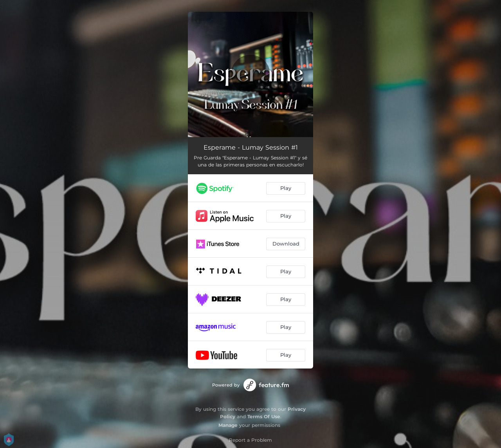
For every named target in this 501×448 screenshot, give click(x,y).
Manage (228, 425)
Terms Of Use (264, 416)
